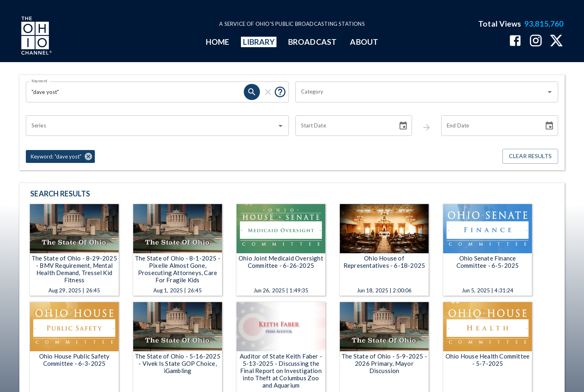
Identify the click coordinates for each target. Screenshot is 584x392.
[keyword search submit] (252, 92)
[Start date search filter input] (344, 126)
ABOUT (364, 42)
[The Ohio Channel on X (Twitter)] (556, 41)
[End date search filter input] (490, 126)
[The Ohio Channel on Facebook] (515, 41)
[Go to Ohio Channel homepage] (36, 37)
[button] (60, 156)
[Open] (550, 92)
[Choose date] (403, 126)
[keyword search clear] (268, 92)
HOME (218, 42)
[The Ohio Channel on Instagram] (536, 41)
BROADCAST (312, 42)
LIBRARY (259, 42)
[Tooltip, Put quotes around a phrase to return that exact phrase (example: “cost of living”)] (280, 92)
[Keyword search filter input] (135, 92)
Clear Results (530, 156)
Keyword (40, 81)
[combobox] (421, 92)
